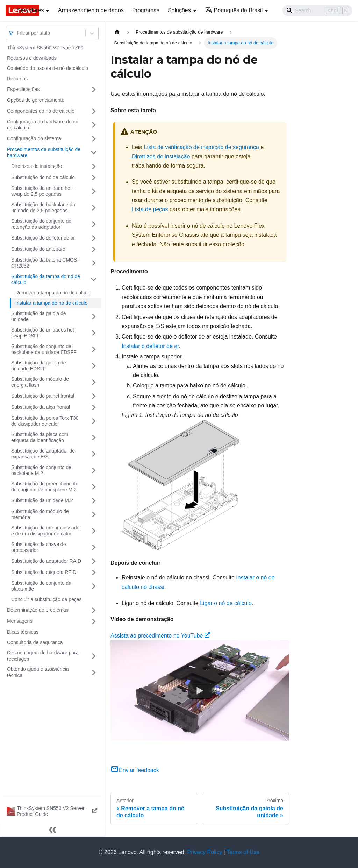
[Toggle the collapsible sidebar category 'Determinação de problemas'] (94, 610)
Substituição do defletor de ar (43, 238)
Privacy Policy (205, 852)
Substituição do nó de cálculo (43, 177)
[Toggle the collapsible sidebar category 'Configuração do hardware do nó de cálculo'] (94, 125)
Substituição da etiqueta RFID (44, 572)
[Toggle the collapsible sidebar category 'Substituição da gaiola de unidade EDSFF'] (94, 366)
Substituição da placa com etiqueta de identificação (40, 437)
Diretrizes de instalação (37, 166)
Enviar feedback (135, 770)
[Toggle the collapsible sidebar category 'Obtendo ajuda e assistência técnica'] (94, 672)
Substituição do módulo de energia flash (40, 382)
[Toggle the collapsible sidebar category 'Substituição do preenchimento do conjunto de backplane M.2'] (94, 487)
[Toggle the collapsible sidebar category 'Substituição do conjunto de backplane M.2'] (94, 471)
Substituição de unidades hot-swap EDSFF (43, 333)
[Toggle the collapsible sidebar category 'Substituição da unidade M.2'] (94, 501)
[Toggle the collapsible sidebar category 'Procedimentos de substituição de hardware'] (94, 153)
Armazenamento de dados (91, 10)
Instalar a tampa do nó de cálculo (51, 303)
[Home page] (117, 32)
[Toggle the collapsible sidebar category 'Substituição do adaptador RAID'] (94, 561)
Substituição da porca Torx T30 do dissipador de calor (45, 421)
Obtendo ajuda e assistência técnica (38, 672)
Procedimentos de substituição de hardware (44, 152)
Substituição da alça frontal (41, 407)
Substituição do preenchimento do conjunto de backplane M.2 (45, 487)
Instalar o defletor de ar (150, 346)
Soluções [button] (179, 10)
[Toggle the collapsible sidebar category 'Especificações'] (94, 90)
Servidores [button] (30, 10)
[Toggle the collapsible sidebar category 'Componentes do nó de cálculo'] (94, 111)
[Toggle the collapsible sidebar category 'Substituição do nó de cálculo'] (94, 178)
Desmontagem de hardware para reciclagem (43, 656)
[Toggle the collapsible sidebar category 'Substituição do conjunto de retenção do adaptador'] (94, 224)
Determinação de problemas (38, 610)
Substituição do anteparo (38, 249)
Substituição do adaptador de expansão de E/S (43, 454)
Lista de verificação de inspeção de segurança (202, 147)
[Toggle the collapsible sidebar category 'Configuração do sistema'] (94, 139)
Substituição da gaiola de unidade (38, 316)
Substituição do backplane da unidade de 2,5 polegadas (43, 208)
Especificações (23, 89)
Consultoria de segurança (35, 642)
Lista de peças (150, 209)
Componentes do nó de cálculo (41, 111)
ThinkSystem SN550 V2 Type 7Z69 (45, 48)
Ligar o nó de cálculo (226, 603)
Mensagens (20, 621)
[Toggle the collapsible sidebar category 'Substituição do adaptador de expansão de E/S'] (94, 454)
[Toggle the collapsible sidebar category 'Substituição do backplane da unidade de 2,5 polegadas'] (94, 208)
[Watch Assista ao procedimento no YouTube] (200, 691)
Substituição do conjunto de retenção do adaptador (41, 224)
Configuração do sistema (34, 138)
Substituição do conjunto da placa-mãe (41, 586)
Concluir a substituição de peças (46, 599)
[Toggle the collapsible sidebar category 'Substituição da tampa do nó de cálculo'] (94, 280)
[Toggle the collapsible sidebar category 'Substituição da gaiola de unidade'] (94, 317)
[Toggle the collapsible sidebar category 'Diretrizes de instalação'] (94, 166)
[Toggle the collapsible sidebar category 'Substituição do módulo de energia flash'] (94, 382)
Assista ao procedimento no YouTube (160, 636)
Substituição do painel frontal (43, 396)
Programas (146, 10)
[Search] (317, 10)
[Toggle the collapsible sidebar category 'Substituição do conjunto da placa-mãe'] (94, 586)
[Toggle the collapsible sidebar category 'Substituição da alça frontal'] (94, 407)
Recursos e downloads (32, 58)
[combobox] (18, 33)
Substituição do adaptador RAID (46, 561)
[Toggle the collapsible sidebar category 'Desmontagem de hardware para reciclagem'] (94, 656)
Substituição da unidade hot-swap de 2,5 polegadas (42, 191)
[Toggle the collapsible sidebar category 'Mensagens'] (94, 621)
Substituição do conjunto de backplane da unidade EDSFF (44, 349)
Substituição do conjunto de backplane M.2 (41, 470)
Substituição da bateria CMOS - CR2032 (46, 263)
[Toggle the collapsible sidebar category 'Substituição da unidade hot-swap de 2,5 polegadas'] (94, 191)
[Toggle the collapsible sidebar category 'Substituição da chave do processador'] (94, 547)
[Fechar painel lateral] (52, 830)
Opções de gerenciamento (36, 100)
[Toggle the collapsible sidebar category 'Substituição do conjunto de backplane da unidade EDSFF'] (94, 350)
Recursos (17, 79)
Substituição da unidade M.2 (42, 500)
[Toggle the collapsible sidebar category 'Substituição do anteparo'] (94, 249)
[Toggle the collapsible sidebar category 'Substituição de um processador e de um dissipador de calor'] (94, 531)
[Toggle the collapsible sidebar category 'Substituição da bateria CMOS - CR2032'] (94, 263)
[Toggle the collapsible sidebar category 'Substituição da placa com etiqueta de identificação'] (94, 438)
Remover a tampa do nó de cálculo (53, 293)
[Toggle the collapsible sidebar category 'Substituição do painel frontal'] (94, 396)
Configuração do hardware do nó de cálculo (43, 125)
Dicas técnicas (23, 632)
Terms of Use (243, 852)
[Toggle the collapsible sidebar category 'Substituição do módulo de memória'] (94, 515)
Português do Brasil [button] (234, 10)
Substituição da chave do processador (38, 547)
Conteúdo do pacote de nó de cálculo (48, 68)
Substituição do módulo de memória (40, 514)
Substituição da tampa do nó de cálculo (46, 279)
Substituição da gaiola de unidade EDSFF (38, 366)
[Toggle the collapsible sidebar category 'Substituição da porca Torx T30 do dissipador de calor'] (94, 421)
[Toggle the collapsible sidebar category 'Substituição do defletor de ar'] (94, 238)
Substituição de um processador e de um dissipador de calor (46, 531)
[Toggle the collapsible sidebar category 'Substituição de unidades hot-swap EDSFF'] (94, 333)
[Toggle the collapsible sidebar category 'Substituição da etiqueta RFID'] (94, 572)
